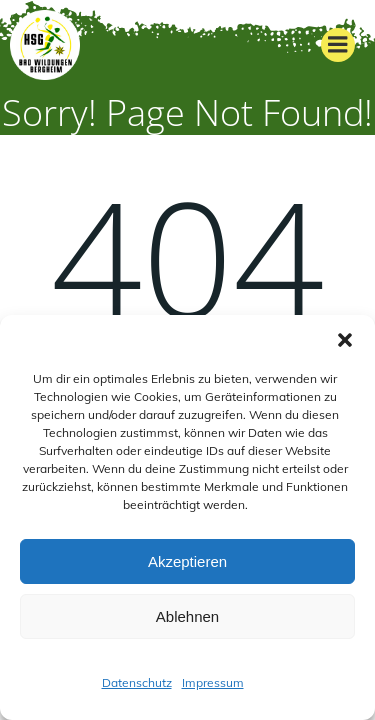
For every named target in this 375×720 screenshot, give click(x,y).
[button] (345, 340)
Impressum (213, 682)
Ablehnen (187, 616)
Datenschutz (137, 682)
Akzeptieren (187, 561)
